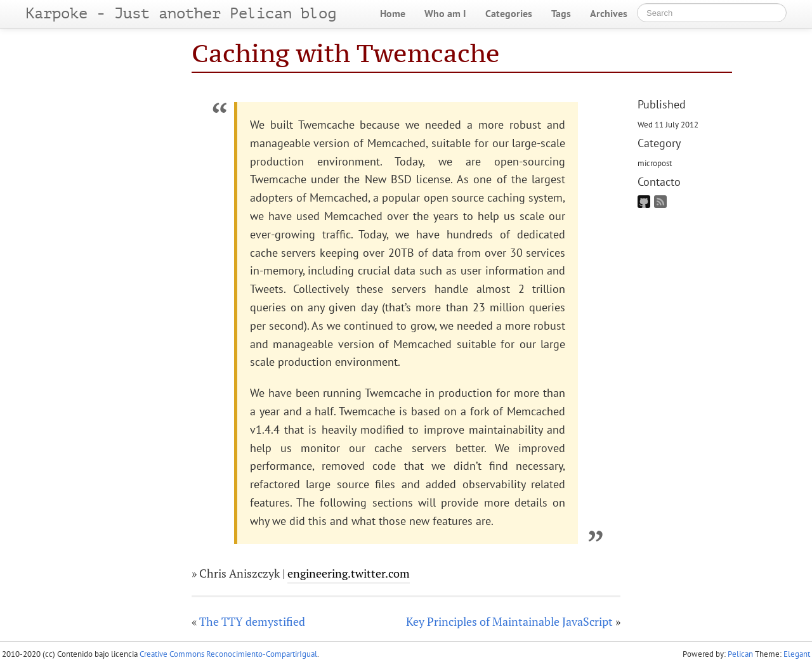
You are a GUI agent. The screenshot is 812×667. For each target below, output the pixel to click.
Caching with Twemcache (346, 53)
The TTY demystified (252, 621)
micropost (655, 163)
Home (393, 13)
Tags (561, 13)
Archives (609, 13)
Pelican (740, 654)
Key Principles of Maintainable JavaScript (509, 621)
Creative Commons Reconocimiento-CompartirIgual (228, 654)
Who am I (445, 13)
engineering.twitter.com (349, 573)
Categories (509, 13)
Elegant (797, 654)
